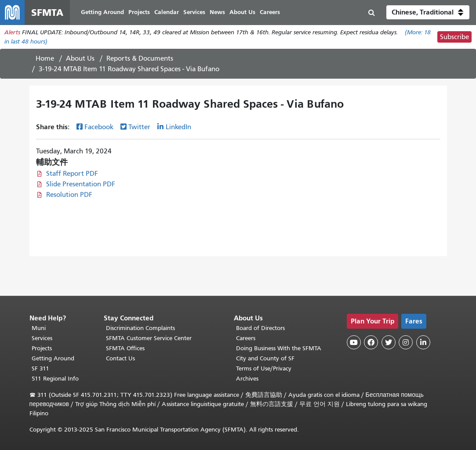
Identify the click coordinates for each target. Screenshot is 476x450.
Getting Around (53, 358)
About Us (80, 58)
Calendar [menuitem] (167, 12)
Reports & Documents (140, 58)
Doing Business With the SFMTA (279, 348)
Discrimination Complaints (140, 328)
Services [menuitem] (194, 12)
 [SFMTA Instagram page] (406, 342)
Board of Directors (260, 328)
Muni (39, 328)
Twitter (139, 127)
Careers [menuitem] (270, 12)
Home (45, 58)
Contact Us (120, 358)
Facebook (99, 127)
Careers (246, 338)
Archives (247, 379)
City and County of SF (265, 358)
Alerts (12, 32)
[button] (428, 12)
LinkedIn (178, 127)
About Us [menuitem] (242, 12)
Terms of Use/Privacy (264, 368)
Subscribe (454, 37)
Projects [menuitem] (139, 12)
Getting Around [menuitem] (102, 12)
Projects (42, 348)
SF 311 (40, 368)
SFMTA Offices (125, 348)
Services (42, 338)
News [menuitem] (217, 12)
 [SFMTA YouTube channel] (354, 342)
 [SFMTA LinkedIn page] (423, 342)
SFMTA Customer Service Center (149, 338)
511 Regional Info (55, 379)
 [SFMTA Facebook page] (371, 342)
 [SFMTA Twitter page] (389, 342)
